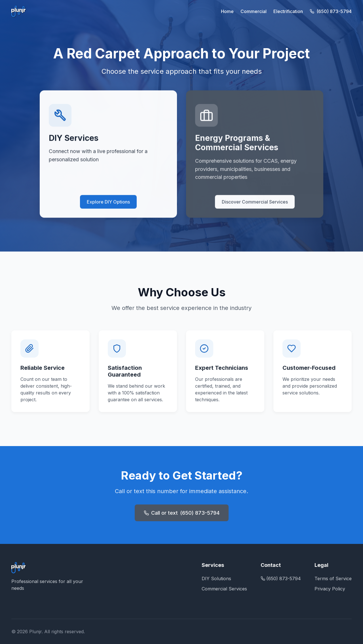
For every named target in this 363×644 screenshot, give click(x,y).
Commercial (254, 11)
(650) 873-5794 (331, 11)
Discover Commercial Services (255, 202)
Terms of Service (333, 578)
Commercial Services (224, 589)
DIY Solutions (216, 578)
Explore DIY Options (108, 202)
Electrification (288, 11)
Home (227, 11)
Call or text (182, 513)
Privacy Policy (330, 589)
